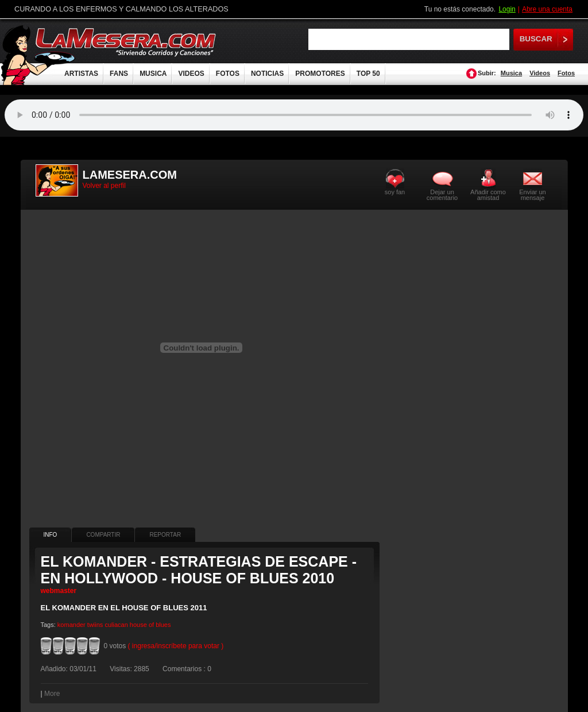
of (151, 625)
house (138, 625)
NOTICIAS (267, 74)
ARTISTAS (81, 74)
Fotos (566, 73)
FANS (119, 74)
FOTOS (228, 74)
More (52, 694)
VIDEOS (191, 74)
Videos (540, 73)
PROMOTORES (320, 74)
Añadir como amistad (488, 195)
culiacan (116, 625)
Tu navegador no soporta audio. (294, 115)
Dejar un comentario (442, 195)
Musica (511, 73)
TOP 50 (368, 74)
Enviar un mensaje (532, 195)
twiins (95, 625)
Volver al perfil (104, 186)
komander (71, 625)
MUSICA (153, 74)
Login (507, 9)
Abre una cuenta (547, 9)
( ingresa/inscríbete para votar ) (176, 646)
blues (163, 625)
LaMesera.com (126, 42)
